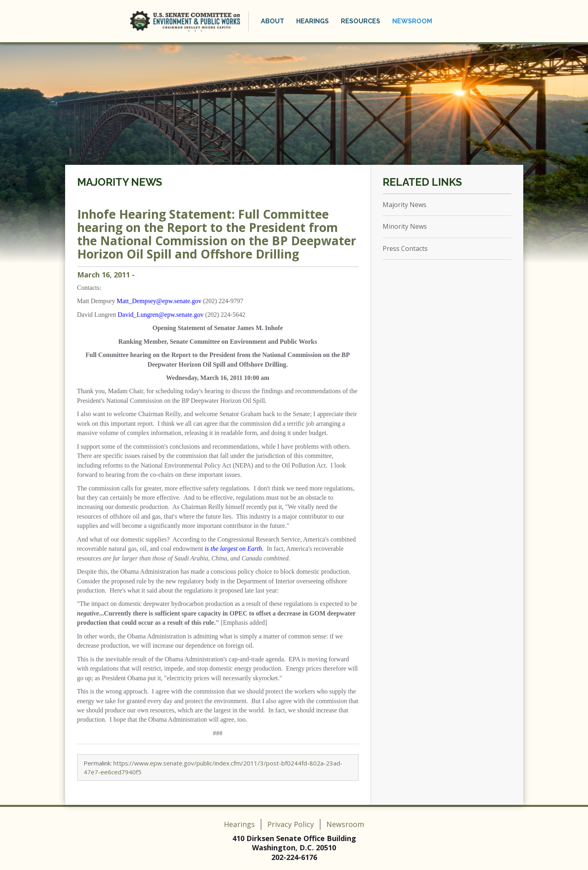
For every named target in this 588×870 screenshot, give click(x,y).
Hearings (312, 21)
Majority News (120, 182)
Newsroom (412, 21)
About (272, 21)
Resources (361, 21)
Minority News (405, 226)
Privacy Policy (291, 824)
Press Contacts (405, 248)
